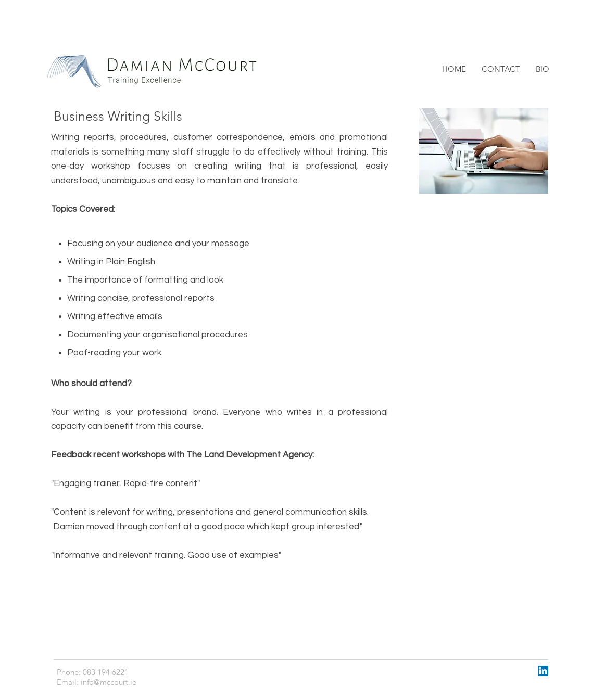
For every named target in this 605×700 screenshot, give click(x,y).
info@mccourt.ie (109, 682)
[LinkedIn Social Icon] (543, 671)
